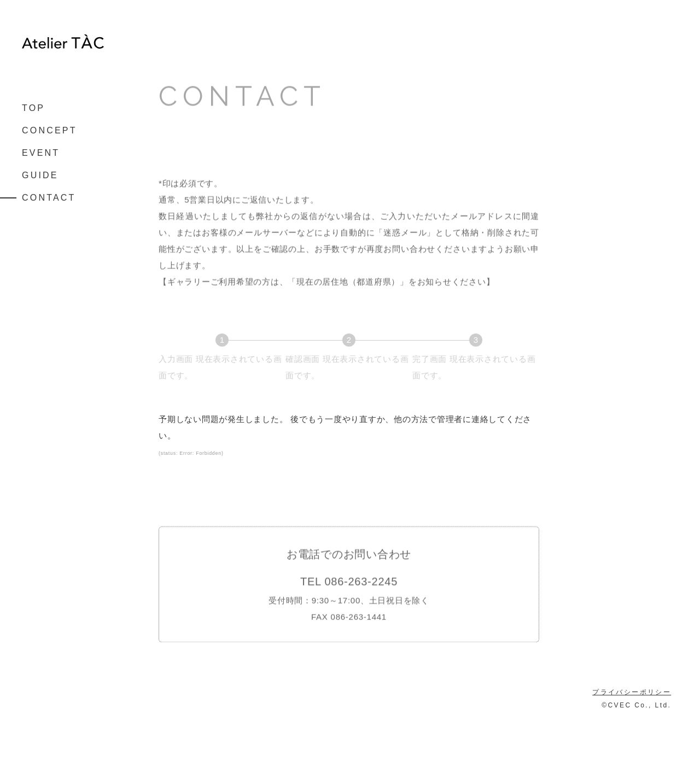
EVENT (41, 153)
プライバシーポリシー (632, 736)
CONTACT (49, 198)
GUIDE (40, 175)
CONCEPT (49, 131)
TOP (33, 108)
